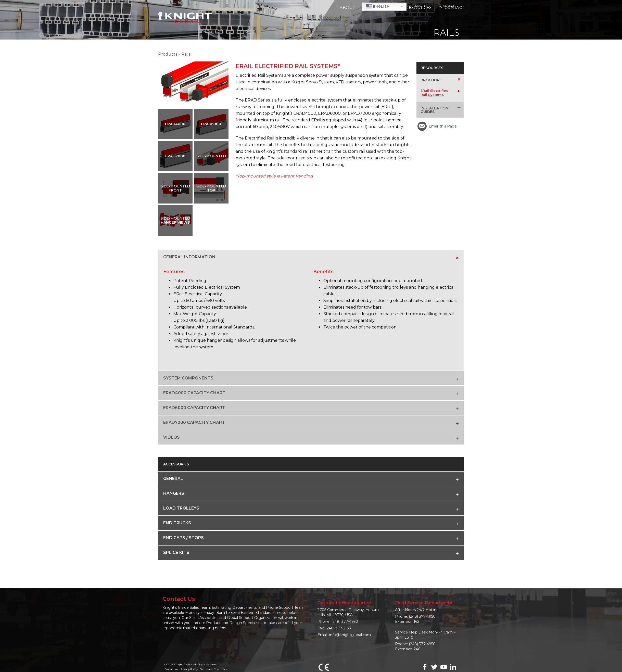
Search (446, 6)
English (378, 7)
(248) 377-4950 (345, 622)
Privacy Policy (189, 669)
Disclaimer (171, 669)
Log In (421, 6)
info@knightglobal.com (350, 635)
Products (168, 54)
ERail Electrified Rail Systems (435, 93)
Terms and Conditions (214, 669)
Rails (186, 54)
